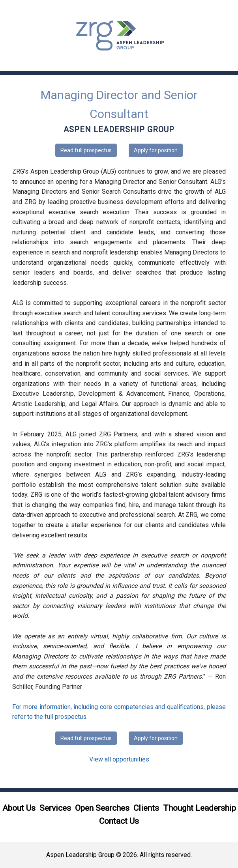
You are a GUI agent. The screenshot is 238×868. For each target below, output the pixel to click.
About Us (19, 808)
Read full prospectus (86, 150)
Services (55, 808)
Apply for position (156, 150)
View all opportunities (119, 759)
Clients (146, 808)
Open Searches (102, 808)
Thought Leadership (200, 808)
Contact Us (119, 821)
